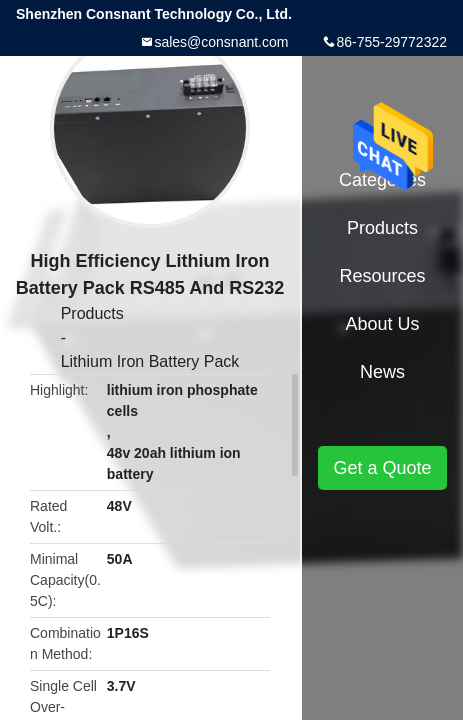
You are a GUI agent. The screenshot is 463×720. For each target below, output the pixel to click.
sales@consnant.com (221, 42)
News (382, 372)
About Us (382, 324)
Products (92, 313)
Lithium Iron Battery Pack (150, 361)
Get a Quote (382, 468)
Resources (382, 276)
